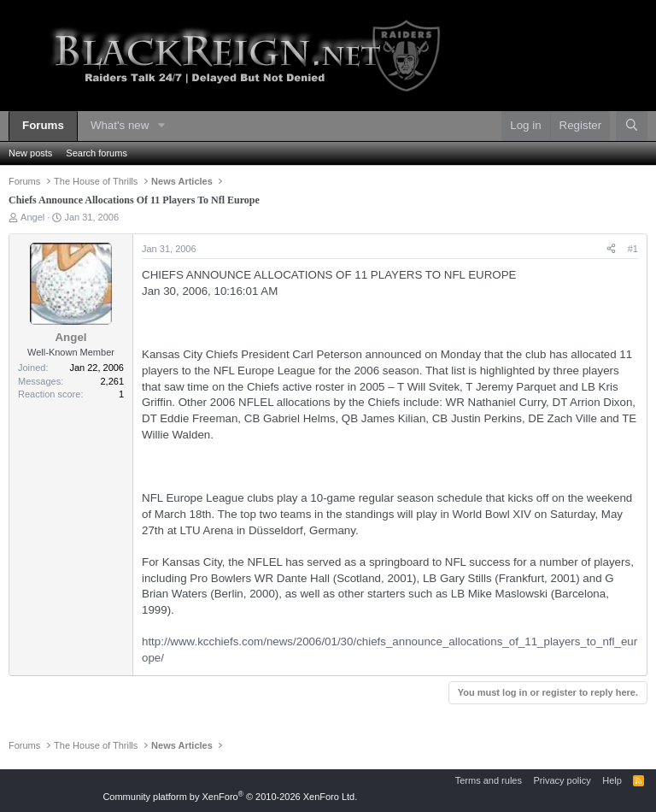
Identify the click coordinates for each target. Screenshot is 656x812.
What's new (120, 125)
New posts (30, 153)
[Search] (632, 126)
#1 (633, 249)
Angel (32, 217)
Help (612, 780)
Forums (43, 125)
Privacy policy (562, 780)
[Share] (611, 249)
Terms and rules (489, 780)
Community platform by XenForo (230, 797)
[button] (161, 126)
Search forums (97, 153)
